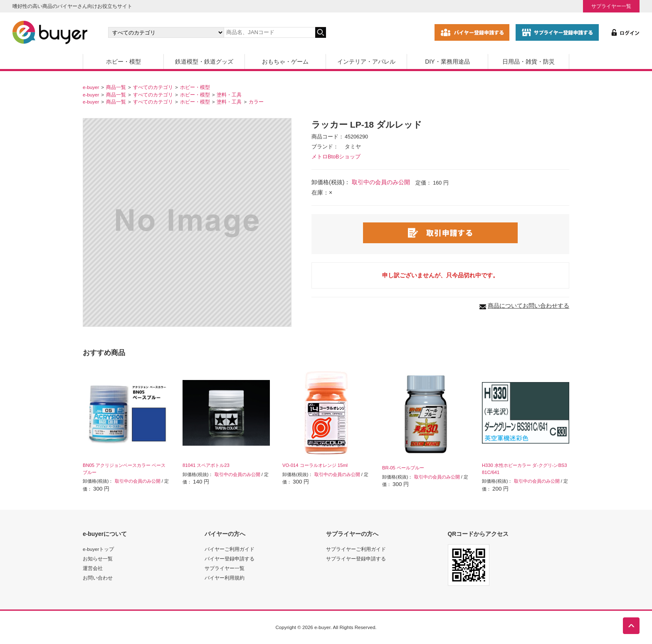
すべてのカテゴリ (153, 87)
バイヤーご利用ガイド (230, 549)
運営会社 (93, 568)
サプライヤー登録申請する (356, 559)
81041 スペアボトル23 (206, 465)
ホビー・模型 (123, 62)
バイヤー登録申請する (230, 559)
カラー (256, 102)
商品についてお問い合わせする (529, 306)
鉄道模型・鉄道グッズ (204, 62)
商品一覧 (116, 87)
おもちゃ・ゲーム (285, 62)
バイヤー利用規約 (225, 578)
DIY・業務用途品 (447, 62)
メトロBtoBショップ (336, 157)
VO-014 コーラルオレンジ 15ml (315, 465)
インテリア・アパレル (366, 62)
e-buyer (91, 87)
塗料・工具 (229, 95)
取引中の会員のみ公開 (381, 182)
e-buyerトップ (98, 549)
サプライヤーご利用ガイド (356, 549)
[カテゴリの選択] (166, 32)
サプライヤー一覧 (611, 6)
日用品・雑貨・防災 (529, 62)
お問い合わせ (98, 578)
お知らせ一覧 (98, 559)
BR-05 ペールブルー (403, 468)
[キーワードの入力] (269, 32)
